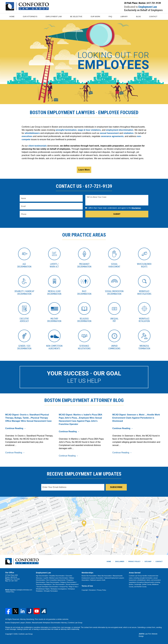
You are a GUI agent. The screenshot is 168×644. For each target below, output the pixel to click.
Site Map (148, 563)
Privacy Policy (101, 591)
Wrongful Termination (51, 592)
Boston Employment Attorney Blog (84, 401)
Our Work (96, 17)
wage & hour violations (89, 130)
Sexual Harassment (72, 585)
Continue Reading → (16, 429)
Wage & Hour (73, 588)
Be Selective (76, 17)
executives (27, 136)
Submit (117, 214)
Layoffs (46, 579)
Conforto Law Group (25, 635)
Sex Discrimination (58, 585)
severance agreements (112, 136)
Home (12, 17)
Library (124, 17)
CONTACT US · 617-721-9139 (84, 186)
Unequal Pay (63, 588)
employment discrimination (120, 130)
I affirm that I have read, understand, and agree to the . (114, 208)
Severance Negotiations (44, 585)
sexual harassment (109, 133)
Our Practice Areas (84, 235)
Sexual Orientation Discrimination (47, 588)
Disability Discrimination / (57, 577)
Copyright (85, 591)
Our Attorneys (30, 17)
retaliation (128, 133)
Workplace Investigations (59, 590)
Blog (139, 17)
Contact (153, 17)
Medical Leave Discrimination (59, 579)
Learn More (84, 170)
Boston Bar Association (89, 577)
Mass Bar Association (105, 577)
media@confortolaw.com (24, 591)
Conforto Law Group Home (27, 6)
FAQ (111, 17)
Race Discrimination (53, 583)
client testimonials (38, 146)
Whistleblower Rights (43, 590)
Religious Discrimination (68, 583)
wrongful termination (66, 130)
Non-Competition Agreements (56, 581)
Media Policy (9, 593)
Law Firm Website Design (151, 635)
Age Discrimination (42, 577)
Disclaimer (136, 208)
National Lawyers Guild (98, 581)
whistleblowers (32, 133)
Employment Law (54, 17)
